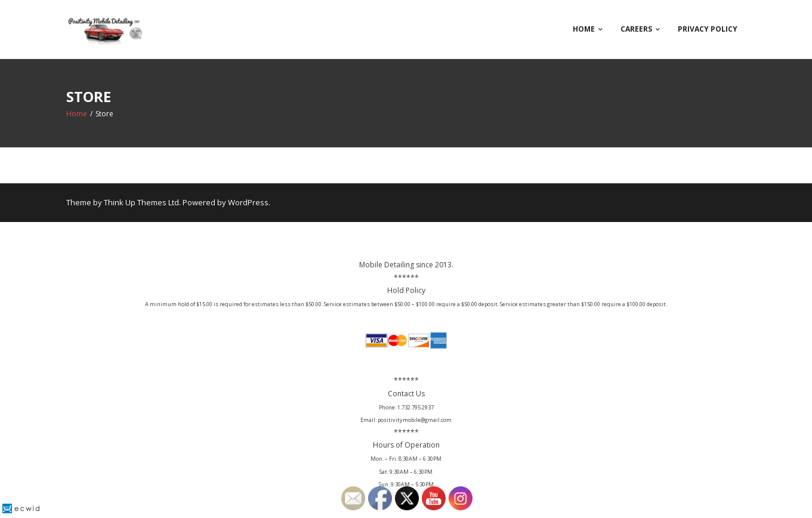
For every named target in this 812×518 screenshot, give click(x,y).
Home (584, 29)
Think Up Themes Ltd (141, 202)
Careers (636, 29)
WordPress (248, 202)
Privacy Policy (708, 29)
